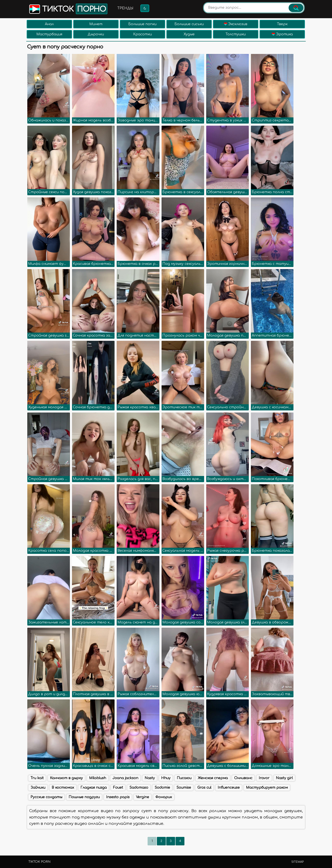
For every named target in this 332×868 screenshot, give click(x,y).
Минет (96, 24)
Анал (49, 24)
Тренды (125, 8)
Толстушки (236, 34)
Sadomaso (139, 788)
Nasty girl (284, 778)
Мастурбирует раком (267, 788)
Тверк (282, 24)
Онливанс (243, 778)
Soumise (184, 788)
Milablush (98, 778)
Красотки (142, 34)
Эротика (282, 34)
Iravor (264, 778)
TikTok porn (39, 862)
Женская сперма (213, 778)
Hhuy (166, 778)
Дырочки (96, 34)
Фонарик (164, 797)
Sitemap (297, 862)
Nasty (150, 778)
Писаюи (184, 778)
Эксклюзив (236, 24)
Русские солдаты (46, 797)
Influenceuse (229, 788)
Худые (189, 34)
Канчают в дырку (66, 778)
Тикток (68, 9)
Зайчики (38, 788)
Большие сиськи (189, 24)
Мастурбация (49, 34)
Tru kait (37, 778)
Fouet (118, 788)
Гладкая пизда (94, 788)
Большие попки (142, 24)
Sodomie (162, 788)
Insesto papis (118, 797)
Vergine (142, 797)
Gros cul (204, 788)
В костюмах (63, 788)
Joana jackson (125, 778)
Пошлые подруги (84, 797)
